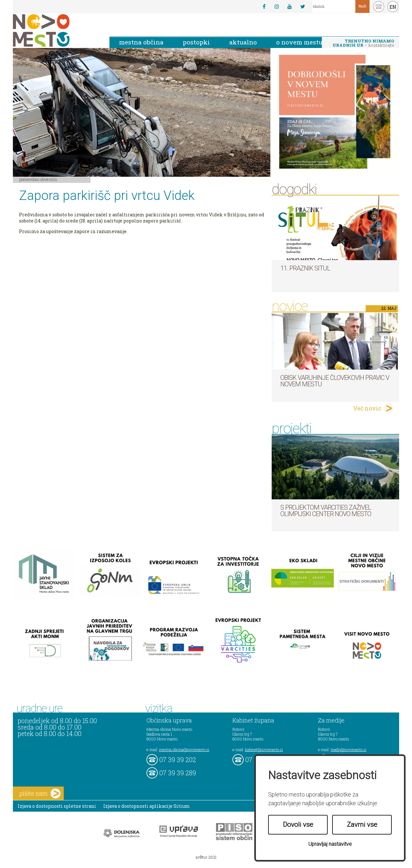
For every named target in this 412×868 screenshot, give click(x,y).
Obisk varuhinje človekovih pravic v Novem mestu (335, 381)
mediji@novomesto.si (348, 750)
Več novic (367, 408)
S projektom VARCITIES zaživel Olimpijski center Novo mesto (326, 511)
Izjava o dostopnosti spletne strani (57, 806)
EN (393, 7)
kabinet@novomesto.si (264, 750)
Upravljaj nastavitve (330, 844)
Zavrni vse (362, 825)
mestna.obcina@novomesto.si (184, 750)
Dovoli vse (298, 825)
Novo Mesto (56, 30)
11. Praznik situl (305, 268)
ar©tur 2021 (206, 857)
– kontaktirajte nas (363, 43)
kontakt (379, 7)
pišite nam (40, 793)
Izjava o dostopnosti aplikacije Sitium (147, 806)
